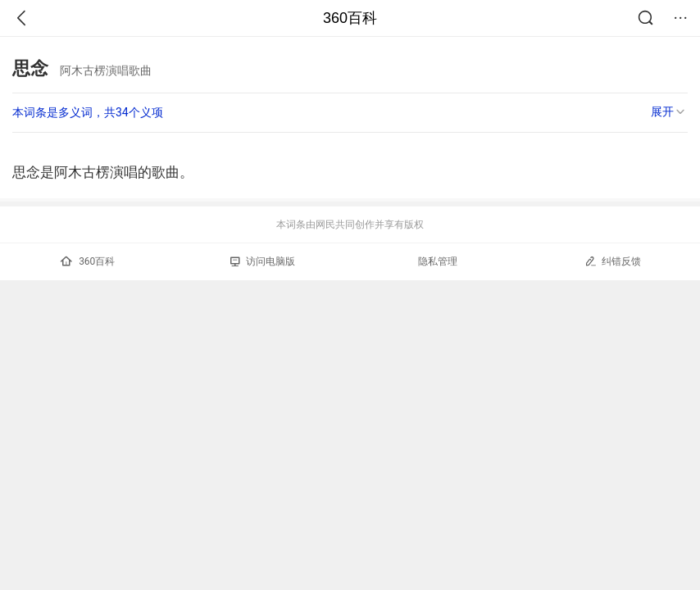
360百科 (350, 18)
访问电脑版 (263, 261)
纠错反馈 (613, 261)
